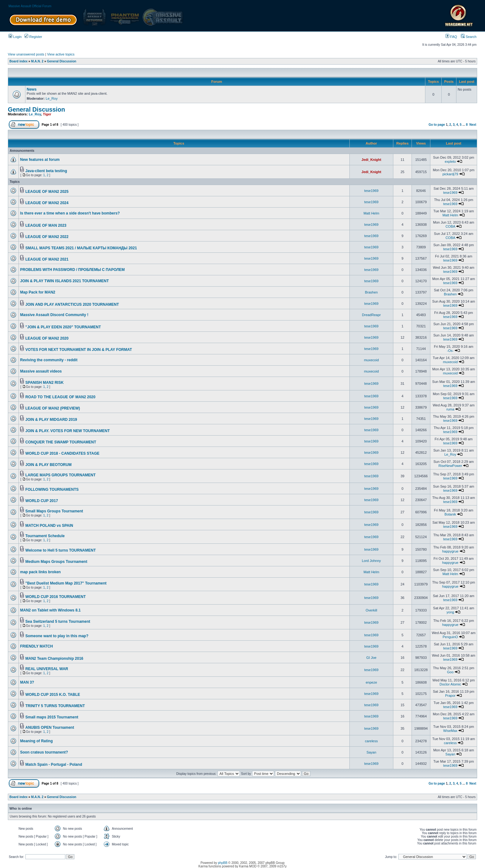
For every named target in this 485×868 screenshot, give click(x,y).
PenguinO (450, 637)
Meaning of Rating (36, 741)
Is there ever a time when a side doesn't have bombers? (70, 213)
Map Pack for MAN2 (38, 292)
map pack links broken (40, 572)
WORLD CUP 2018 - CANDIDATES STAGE (62, 453)
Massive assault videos (41, 371)
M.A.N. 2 (37, 61)
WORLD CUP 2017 (42, 501)
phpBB (223, 863)
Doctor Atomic (450, 684)
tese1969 (371, 191)
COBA (450, 226)
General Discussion (62, 61)
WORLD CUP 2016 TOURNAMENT (56, 597)
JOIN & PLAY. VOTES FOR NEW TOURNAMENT (68, 431)
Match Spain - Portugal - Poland (54, 765)
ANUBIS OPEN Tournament (50, 728)
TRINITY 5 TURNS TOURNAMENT (55, 706)
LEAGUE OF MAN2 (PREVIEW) (53, 408)
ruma (450, 409)
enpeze (371, 682)
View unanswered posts (26, 54)
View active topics (61, 54)
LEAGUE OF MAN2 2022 (47, 237)
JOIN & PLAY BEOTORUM (48, 465)
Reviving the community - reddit (49, 360)
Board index (19, 61)
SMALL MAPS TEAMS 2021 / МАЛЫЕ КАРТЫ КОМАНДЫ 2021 (81, 248)
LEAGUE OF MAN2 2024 (47, 203)
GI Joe (371, 658)
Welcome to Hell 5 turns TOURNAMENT (61, 550)
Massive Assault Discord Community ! (54, 315)
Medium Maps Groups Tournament (56, 562)
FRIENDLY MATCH (36, 646)
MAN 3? (27, 682)
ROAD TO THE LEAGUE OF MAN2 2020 (60, 397)
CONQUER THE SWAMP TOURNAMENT (61, 442)
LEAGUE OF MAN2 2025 (47, 192)
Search (469, 37)
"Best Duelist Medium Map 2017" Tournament (66, 583)
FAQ (451, 37)
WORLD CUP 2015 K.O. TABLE (53, 695)
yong (450, 612)
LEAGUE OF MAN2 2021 (47, 259)
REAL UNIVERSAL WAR (47, 669)
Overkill (372, 610)
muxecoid (371, 360)
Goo (450, 672)
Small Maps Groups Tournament (54, 511)
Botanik (450, 514)
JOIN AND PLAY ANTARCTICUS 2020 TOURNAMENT (72, 304)
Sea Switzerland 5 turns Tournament (58, 622)
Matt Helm (371, 213)
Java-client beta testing (46, 171)
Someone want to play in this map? (57, 636)
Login (15, 37)
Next (473, 125)
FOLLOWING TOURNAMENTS (52, 490)
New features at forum (40, 160)
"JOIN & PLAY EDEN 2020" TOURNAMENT (63, 327)
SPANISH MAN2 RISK (45, 383)
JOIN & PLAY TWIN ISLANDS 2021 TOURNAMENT (65, 281)
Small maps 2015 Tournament (52, 717)
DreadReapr (371, 315)
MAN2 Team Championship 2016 (54, 659)
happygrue (450, 551)
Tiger (47, 114)
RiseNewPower (450, 466)
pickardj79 (450, 174)
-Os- (450, 351)
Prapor (450, 696)
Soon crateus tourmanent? (44, 752)
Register (33, 37)
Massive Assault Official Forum (30, 6)
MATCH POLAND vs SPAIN (49, 526)
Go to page (437, 125)
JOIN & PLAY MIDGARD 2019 (51, 420)
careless (372, 741)
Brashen (372, 292)
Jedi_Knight (372, 160)
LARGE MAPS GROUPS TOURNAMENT (61, 475)
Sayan (371, 752)
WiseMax (450, 731)
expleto (450, 161)
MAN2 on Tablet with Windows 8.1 (50, 610)
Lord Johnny (372, 561)
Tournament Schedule (45, 536)
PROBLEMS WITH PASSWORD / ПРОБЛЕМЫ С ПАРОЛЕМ (72, 270)
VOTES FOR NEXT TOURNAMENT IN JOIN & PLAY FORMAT (79, 350)
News (32, 89)
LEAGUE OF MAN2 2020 (47, 338)
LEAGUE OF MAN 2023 (46, 225)
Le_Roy (52, 98)
